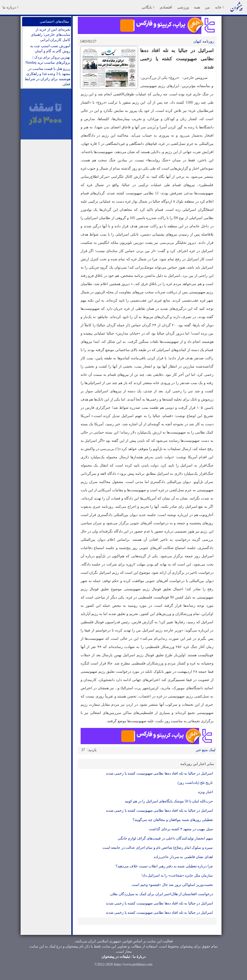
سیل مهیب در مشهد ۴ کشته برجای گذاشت (181, 829)
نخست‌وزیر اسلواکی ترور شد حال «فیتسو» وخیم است (172, 885)
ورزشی (183, 7)
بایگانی (148, 7)
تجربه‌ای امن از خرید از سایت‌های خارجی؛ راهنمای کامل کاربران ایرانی (51, 35)
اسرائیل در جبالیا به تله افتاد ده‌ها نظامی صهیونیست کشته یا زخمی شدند (159, 773)
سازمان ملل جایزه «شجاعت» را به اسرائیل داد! (177, 875)
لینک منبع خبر (206, 750)
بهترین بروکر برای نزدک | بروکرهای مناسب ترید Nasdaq (48, 60)
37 (83, 750)
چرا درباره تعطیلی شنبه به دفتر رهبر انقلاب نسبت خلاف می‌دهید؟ (164, 866)
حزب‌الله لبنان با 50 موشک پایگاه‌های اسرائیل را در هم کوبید (169, 801)
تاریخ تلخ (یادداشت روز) (195, 783)
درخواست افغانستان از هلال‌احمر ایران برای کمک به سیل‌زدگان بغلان (162, 894)
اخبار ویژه (206, 792)
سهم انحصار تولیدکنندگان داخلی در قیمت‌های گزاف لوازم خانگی (165, 838)
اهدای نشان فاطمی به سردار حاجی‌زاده (183, 857)
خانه (219, 7)
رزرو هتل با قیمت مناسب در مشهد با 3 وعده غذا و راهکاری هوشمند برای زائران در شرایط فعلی (48, 76)
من (207, 7)
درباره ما (10, 7)
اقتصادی (166, 7)
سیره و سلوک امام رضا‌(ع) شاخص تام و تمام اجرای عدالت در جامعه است (158, 848)
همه (197, 7)
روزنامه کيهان (204, 41)
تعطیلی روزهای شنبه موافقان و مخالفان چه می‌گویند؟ (173, 820)
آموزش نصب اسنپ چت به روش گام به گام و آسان (50, 49)
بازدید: (92, 750)
